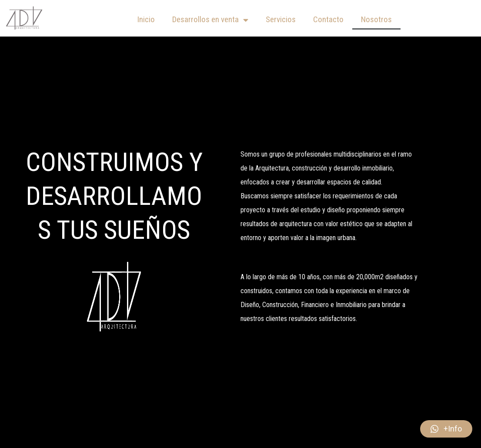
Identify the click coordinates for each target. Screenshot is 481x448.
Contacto (328, 19)
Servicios (281, 19)
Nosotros (376, 19)
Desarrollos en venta (210, 20)
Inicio (146, 19)
